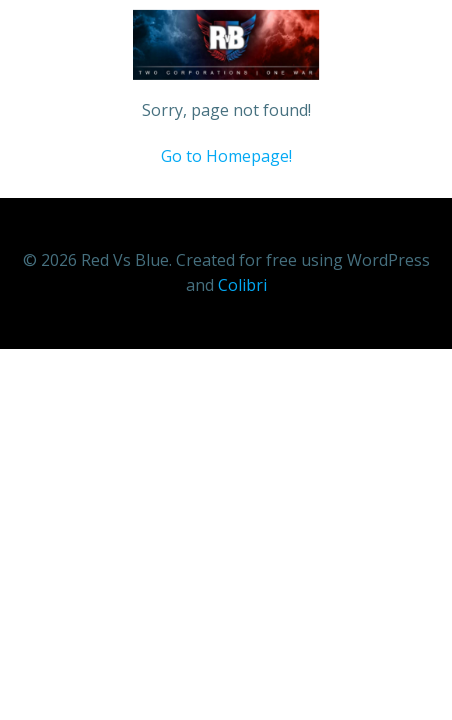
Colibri (242, 285)
